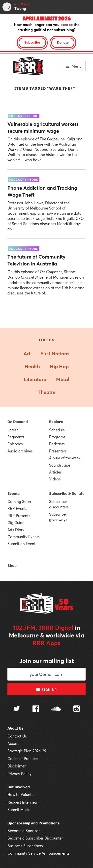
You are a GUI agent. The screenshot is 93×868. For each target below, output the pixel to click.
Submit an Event (21, 544)
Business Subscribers (25, 846)
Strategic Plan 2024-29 (27, 751)
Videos (55, 479)
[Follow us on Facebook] (36, 709)
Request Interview (22, 802)
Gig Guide (16, 523)
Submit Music (19, 810)
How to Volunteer (22, 794)
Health (32, 366)
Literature (35, 379)
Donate (63, 42)
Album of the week (65, 458)
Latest (13, 430)
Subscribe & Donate (67, 494)
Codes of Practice (23, 759)
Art (27, 354)
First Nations (55, 354)
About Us (15, 728)
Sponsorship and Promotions (33, 823)
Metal (63, 379)
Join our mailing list (47, 661)
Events (14, 494)
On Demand (18, 422)
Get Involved (19, 787)
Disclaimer (16, 766)
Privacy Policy (19, 774)
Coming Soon (19, 501)
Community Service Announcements (38, 853)
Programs (57, 437)
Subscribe (32, 42)
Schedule (57, 430)
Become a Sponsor (24, 831)
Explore (56, 422)
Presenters (58, 451)
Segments (16, 437)
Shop (12, 566)
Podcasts (57, 444)
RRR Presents (19, 516)
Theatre (47, 392)
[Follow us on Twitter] (17, 709)
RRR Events (17, 508)
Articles (55, 472)
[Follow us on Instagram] (77, 709)
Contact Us (17, 736)
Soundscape (60, 465)
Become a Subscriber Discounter (35, 838)
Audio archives (20, 451)
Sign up (46, 690)
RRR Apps (47, 643)
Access (13, 743)
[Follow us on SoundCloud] (56, 709)
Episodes (15, 444)
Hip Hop (59, 366)
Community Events (24, 537)
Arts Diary (16, 530)
